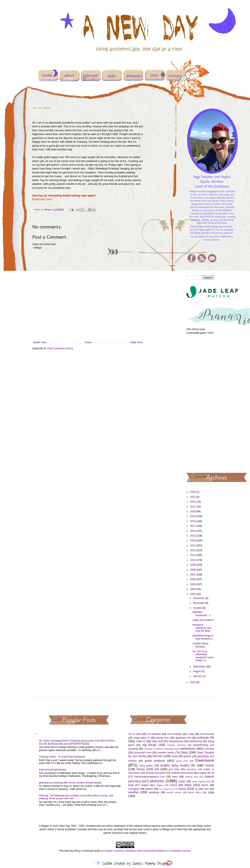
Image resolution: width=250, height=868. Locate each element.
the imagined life (167, 789)
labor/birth (192, 769)
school (174, 785)
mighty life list (207, 773)
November (199, 603)
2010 (193, 560)
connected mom (142, 753)
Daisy (184, 752)
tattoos (149, 789)
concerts (209, 749)
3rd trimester (207, 734)
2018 (193, 521)
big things (150, 745)
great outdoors (155, 761)
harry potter (146, 766)
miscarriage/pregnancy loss (149, 777)
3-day (191, 734)
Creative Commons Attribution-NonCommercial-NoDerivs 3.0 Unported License (147, 851)
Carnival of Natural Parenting (159, 749)
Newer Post (40, 342)
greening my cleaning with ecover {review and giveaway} (70, 783)
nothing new (191, 777)
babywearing (176, 741)
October (198, 608)
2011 (193, 555)
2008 (193, 570)
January (198, 676)
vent (206, 789)
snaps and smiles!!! (203, 620)
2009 (193, 565)
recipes (145, 785)
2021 (193, 507)
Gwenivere (205, 760)
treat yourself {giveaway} (53, 770)
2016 (193, 531)
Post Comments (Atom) (60, 348)
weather (134, 792)
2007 (193, 575)
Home (88, 342)
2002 (193, 682)
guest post (182, 761)
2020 (193, 511)
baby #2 (141, 741)
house (141, 769)
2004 (193, 589)
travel (182, 789)
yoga (211, 792)
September (199, 667)
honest (210, 765)
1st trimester (154, 734)
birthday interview (177, 745)
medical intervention (182, 773)
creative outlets (166, 753)
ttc (196, 789)
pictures (157, 781)
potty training (199, 781)
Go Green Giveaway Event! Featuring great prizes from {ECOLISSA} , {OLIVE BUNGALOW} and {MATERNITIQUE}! (78, 742)
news (175, 777)
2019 (193, 516)
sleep (188, 785)
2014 (193, 541)
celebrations (188, 749)
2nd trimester (175, 734)
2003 (193, 594)
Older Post (136, 342)
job (157, 769)
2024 (193, 492)
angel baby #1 (142, 738)
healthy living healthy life (178, 765)
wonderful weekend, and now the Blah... (202, 628)
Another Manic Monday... (200, 645)
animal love (163, 738)
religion (160, 785)
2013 (193, 546)
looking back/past (156, 773)
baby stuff (157, 741)
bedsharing (196, 741)
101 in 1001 (135, 734)
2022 (193, 502)
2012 (193, 550)
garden (187, 756)
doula (174, 756)
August (197, 671)
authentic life (206, 738)
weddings (154, 792)
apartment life (183, 738)
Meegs (77, 851)
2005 (193, 584)
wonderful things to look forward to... (203, 637)
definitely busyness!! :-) (201, 614)
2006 (193, 579)
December (199, 598)
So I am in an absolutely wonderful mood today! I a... (203, 656)
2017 (193, 526)
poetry (182, 781)
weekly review (174, 792)
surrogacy (134, 789)
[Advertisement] (200, 403)
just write (174, 769)
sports (205, 785)
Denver (158, 756)
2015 (193, 536)
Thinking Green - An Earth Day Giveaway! (62, 757)
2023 (193, 497)
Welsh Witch (195, 792)
